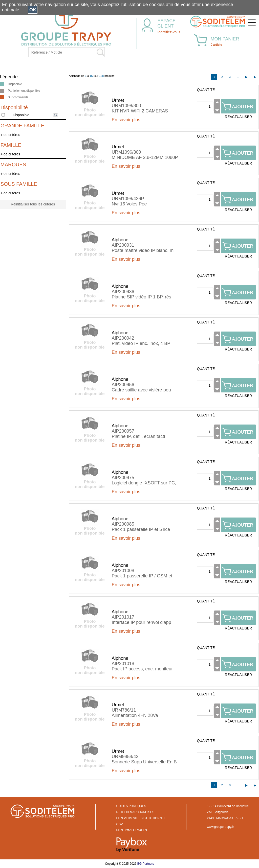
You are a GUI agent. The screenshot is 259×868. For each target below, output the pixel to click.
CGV (120, 824)
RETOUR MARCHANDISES (135, 812)
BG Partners (146, 864)
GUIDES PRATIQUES (131, 806)
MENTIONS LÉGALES (132, 830)
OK (33, 10)
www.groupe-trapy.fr (220, 827)
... (238, 77)
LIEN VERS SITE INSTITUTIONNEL (141, 818)
